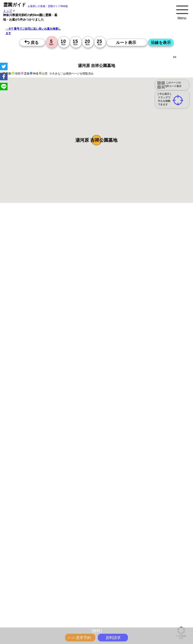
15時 (85, 534)
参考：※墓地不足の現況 (138, 403)
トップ (8, 11)
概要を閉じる (69, 277)
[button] (96, 140)
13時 (85, 528)
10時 (85, 522)
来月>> (125, 486)
